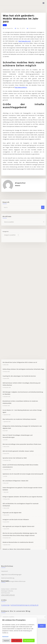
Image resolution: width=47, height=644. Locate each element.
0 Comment (30, 61)
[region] (18, 631)
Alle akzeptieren (29, 641)
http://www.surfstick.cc (9, 108)
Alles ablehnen (17, 641)
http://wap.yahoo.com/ (9, 72)
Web (4, 58)
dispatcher (8, 61)
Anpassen (6, 641)
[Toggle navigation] (43, 3)
